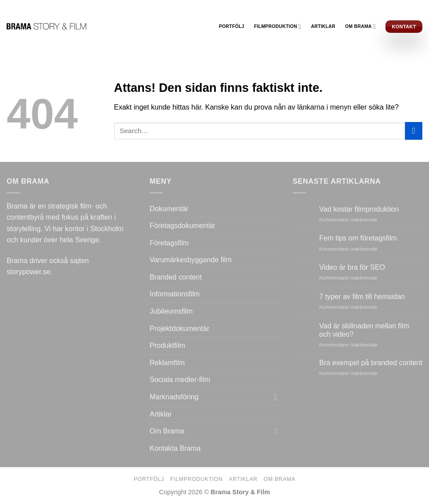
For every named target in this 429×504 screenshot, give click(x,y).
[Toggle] (276, 397)
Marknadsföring (174, 397)
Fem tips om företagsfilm (358, 238)
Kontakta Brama (175, 448)
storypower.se (29, 272)
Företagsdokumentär (183, 226)
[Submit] (414, 131)
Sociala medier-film (180, 380)
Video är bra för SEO (352, 267)
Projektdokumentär (179, 329)
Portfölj (232, 26)
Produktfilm (167, 345)
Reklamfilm (167, 363)
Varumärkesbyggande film (191, 260)
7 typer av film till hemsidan (362, 297)
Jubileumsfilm (171, 311)
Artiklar (323, 26)
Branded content (176, 277)
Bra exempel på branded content (371, 363)
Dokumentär (169, 209)
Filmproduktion (278, 26)
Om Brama (360, 26)
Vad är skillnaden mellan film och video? (364, 330)
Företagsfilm (169, 243)
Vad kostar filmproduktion (359, 209)
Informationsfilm (175, 294)
